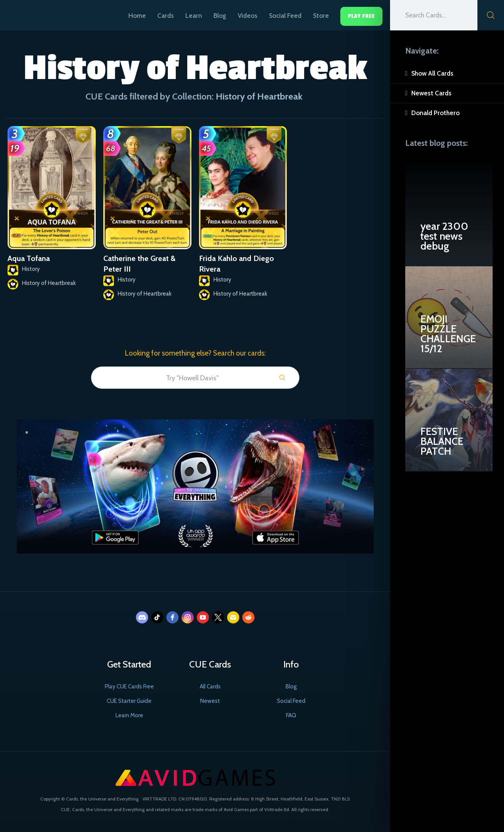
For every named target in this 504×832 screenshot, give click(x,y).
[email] (233, 617)
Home (137, 16)
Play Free (361, 16)
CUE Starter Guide (129, 701)
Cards (166, 16)
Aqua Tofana (29, 258)
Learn (194, 16)
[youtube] (203, 617)
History (31, 269)
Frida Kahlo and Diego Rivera (236, 264)
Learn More (129, 715)
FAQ (291, 715)
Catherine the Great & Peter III (139, 264)
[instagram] (188, 617)
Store (321, 16)
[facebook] (172, 617)
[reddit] (248, 617)
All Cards (210, 686)
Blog (220, 16)
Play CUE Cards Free (129, 686)
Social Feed (285, 16)
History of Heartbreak (49, 283)
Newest (210, 701)
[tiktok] (157, 617)
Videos (248, 16)
